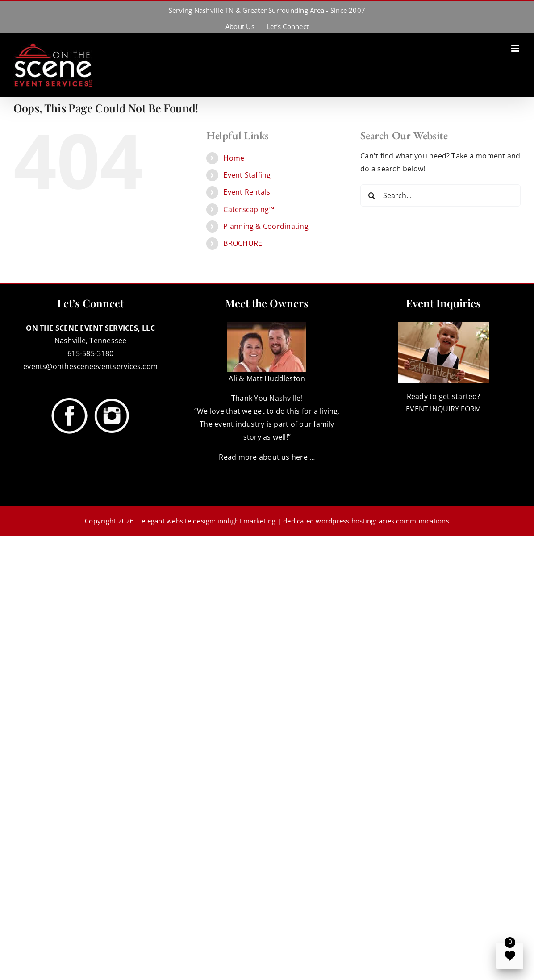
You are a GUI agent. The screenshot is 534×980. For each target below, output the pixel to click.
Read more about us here (263, 457)
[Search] (371, 195)
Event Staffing (247, 175)
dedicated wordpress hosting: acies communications (366, 521)
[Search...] (440, 195)
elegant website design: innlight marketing (209, 521)
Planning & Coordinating (266, 226)
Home (234, 158)
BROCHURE (243, 243)
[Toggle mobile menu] (516, 48)
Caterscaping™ (249, 209)
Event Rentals (247, 192)
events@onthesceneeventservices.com (90, 366)
